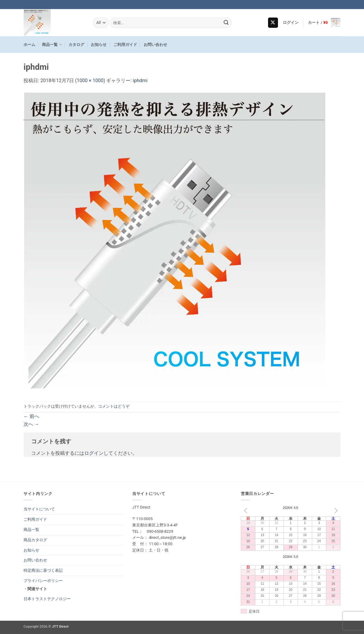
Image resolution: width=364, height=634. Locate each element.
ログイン (94, 453)
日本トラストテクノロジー (47, 599)
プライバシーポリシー (43, 581)
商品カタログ (35, 540)
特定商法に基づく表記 (43, 570)
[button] (291, 23)
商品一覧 (52, 45)
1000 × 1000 (90, 81)
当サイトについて (39, 509)
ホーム (29, 45)
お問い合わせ (155, 45)
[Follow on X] (273, 23)
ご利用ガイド (125, 45)
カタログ (76, 45)
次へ (31, 424)
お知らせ (99, 45)
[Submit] (226, 23)
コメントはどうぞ (114, 406)
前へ (31, 416)
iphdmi (140, 81)
